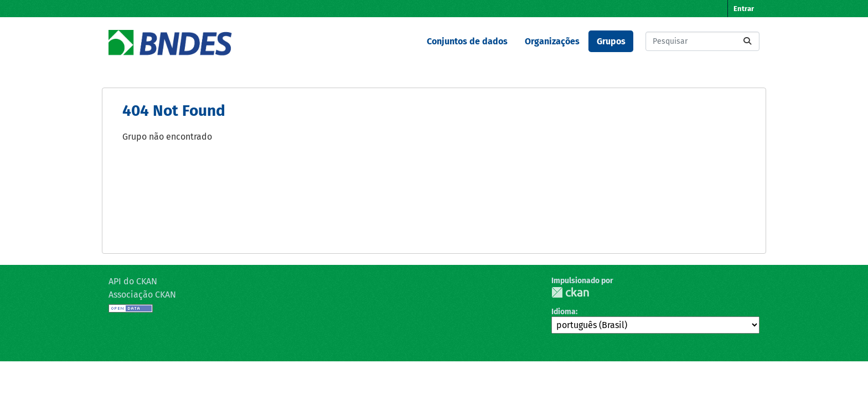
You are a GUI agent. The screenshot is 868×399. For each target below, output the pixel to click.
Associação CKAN (142, 295)
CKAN (570, 292)
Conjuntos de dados (467, 41)
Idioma (564, 312)
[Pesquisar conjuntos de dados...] (702, 41)
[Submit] (747, 41)
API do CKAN (133, 281)
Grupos (611, 41)
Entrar (744, 9)
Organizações (552, 41)
